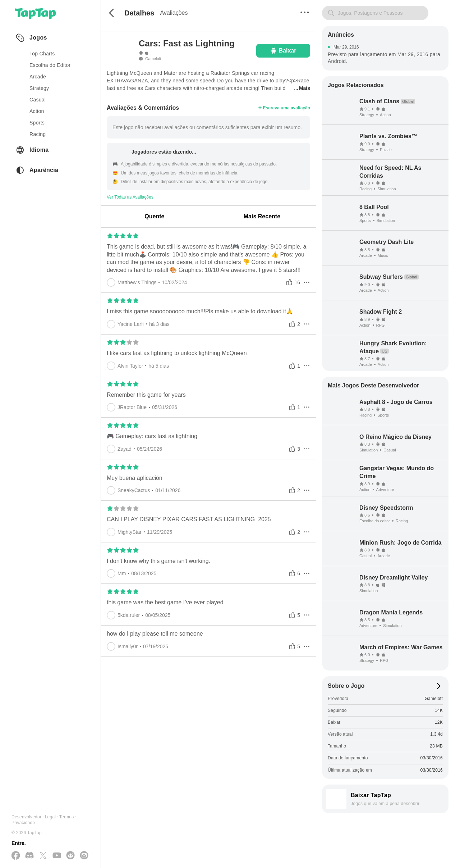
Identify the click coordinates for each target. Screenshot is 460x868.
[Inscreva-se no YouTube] (57, 856)
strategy (39, 88)
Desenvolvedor (26, 817)
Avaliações (174, 13)
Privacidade (23, 823)
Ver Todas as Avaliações (130, 197)
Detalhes (139, 13)
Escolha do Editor (50, 65)
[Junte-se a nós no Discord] (29, 856)
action (37, 111)
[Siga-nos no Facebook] (16, 856)
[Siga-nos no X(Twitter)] (43, 856)
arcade (38, 77)
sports (37, 123)
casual (38, 100)
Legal (50, 817)
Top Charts (42, 54)
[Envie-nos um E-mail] (84, 856)
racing (38, 134)
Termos (67, 817)
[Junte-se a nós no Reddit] (70, 856)
